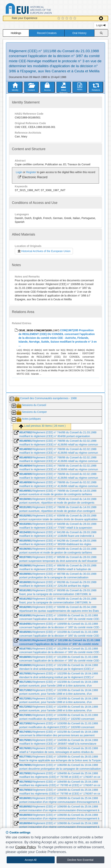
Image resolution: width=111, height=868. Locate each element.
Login (101, 25)
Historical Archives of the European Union (44, 251)
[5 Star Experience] (75, 18)
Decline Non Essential (80, 860)
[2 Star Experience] (63, 18)
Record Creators (47, 33)
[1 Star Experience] (59, 18)
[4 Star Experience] (71, 18)
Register (31, 172)
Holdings (16, 33)
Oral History (79, 33)
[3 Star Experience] (67, 18)
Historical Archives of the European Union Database (39, 9)
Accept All (31, 860)
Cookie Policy (26, 847)
